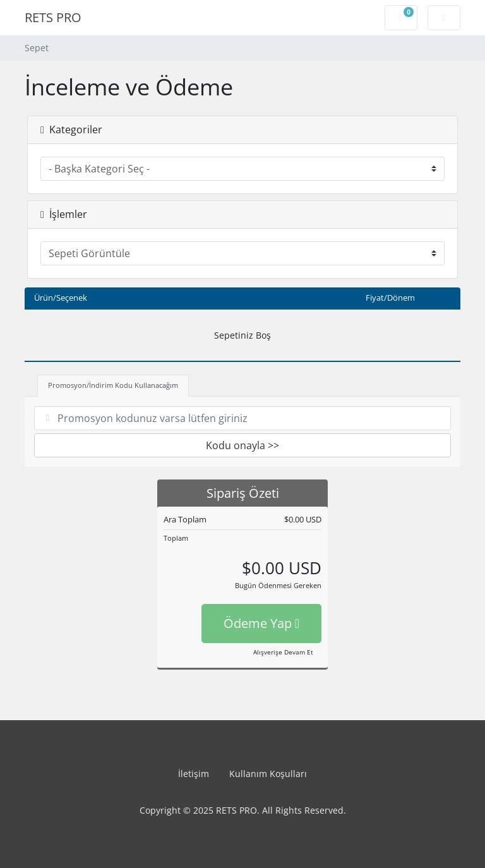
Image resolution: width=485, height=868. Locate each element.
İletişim (194, 774)
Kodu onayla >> (242, 445)
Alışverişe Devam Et (283, 652)
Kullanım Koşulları (268, 774)
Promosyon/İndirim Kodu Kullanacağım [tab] (113, 385)
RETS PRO (53, 17)
